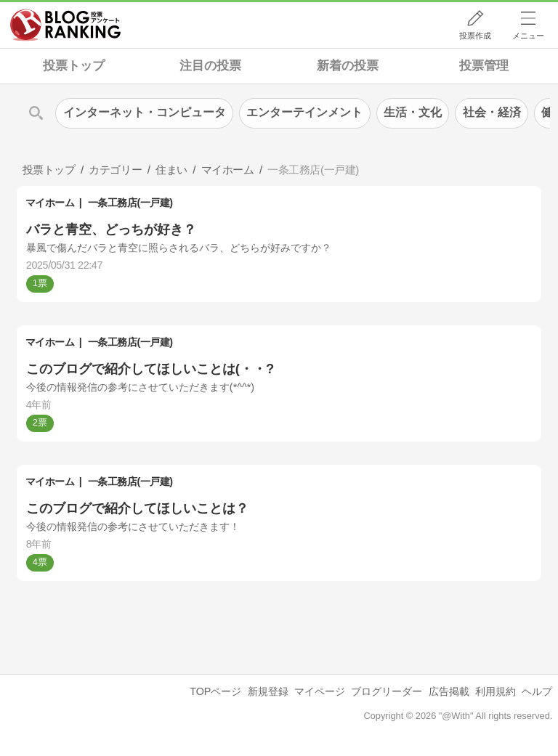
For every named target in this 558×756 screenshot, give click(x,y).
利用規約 (496, 691)
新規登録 (268, 691)
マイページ (320, 691)
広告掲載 (449, 691)
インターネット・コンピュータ (145, 112)
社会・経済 (492, 112)
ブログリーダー (387, 691)
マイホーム (50, 203)
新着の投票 (348, 66)
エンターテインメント (304, 112)
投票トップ (74, 66)
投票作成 (475, 36)
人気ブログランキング (65, 25)
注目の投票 (210, 66)
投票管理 (484, 66)
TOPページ (215, 691)
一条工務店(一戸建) (130, 203)
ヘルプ (537, 691)
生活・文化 (413, 112)
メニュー (528, 36)
